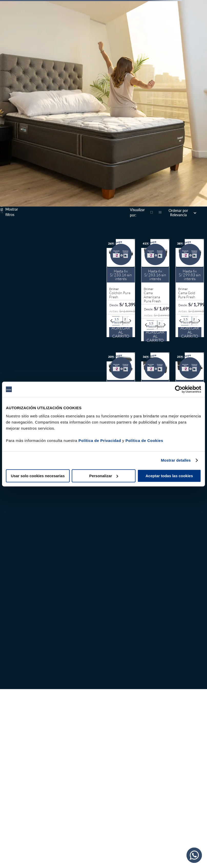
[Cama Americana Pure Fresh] (155, 291)
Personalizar (104, 476)
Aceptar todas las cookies (169, 476)
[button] (117, 321)
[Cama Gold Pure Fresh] (190, 291)
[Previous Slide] (111, 321)
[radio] (152, 212)
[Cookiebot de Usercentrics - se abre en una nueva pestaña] (179, 389)
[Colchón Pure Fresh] (121, 291)
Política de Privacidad (100, 441)
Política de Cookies (144, 441)
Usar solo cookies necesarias (38, 476)
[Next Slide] (130, 321)
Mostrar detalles (176, 460)
